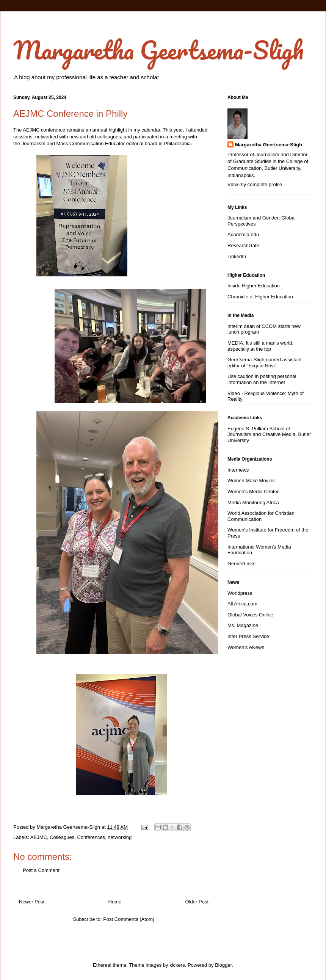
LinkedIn (237, 256)
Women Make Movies (251, 481)
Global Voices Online (250, 615)
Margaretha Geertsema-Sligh (158, 50)
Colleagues (62, 837)
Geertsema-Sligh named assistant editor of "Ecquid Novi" (265, 363)
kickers (177, 965)
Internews (238, 470)
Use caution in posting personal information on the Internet (262, 379)
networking (120, 837)
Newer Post (32, 902)
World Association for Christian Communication (261, 516)
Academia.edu (243, 234)
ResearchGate (243, 245)
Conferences (91, 837)
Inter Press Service (248, 636)
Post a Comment (41, 870)
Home (115, 902)
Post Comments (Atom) (129, 919)
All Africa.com (242, 604)
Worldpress (240, 593)
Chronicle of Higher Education (260, 297)
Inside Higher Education (254, 286)
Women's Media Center (253, 492)
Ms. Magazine (243, 625)
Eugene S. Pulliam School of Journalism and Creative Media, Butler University (269, 434)
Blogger (223, 965)
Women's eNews (246, 647)
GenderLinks (241, 564)
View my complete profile (255, 184)
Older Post (197, 902)
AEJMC (39, 837)
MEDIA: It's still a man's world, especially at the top (260, 346)
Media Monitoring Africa (253, 503)
